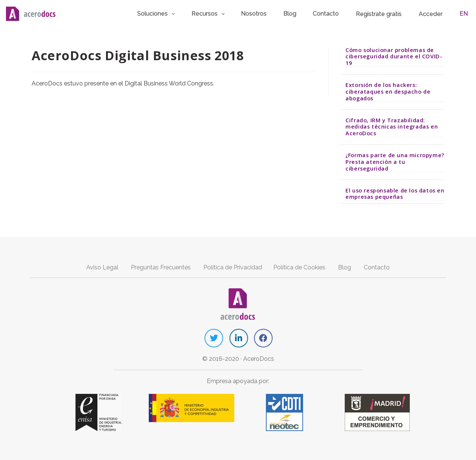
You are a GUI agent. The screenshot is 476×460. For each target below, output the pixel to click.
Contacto (332, 13)
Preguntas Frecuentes (161, 267)
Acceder (436, 13)
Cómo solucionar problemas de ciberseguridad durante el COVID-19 (394, 56)
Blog (299, 13)
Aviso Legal (102, 267)
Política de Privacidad (233, 267)
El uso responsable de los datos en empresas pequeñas (395, 193)
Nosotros (265, 13)
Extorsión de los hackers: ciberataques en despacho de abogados (388, 91)
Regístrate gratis (385, 13)
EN (466, 13)
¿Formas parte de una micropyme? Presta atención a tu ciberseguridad (395, 161)
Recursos (221, 13)
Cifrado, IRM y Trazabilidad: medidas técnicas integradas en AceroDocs (392, 126)
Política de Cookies (299, 267)
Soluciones (171, 13)
